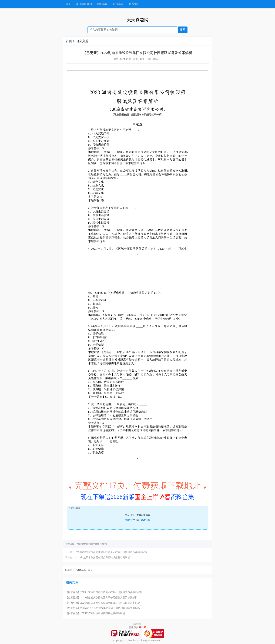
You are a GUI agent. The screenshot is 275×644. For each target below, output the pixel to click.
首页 (68, 4)
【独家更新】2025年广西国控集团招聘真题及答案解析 (95, 613)
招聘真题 (81, 570)
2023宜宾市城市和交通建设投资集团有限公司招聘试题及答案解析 (111, 552)
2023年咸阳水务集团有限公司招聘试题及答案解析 (103, 557)
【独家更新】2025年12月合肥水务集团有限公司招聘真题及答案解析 (103, 608)
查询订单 (145, 520)
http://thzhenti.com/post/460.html (92, 544)
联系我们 (134, 4)
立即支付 (130, 520)
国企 (90, 570)
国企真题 (102, 4)
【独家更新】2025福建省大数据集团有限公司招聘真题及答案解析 (101, 597)
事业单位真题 (84, 4)
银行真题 (118, 4)
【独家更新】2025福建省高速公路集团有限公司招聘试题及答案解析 (103, 603)
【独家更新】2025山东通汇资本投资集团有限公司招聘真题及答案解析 (104, 592)
